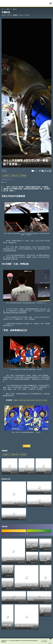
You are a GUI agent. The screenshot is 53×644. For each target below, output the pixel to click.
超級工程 (10, 15)
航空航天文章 (6, 479)
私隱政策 (35, 641)
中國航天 (6, 176)
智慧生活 (4, 15)
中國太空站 (15, 176)
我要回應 (26, 446)
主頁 (3, 9)
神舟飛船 (23, 176)
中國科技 (8, 9)
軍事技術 (21, 15)
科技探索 (27, 15)
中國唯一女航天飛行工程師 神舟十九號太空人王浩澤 (30, 400)
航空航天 (15, 9)
